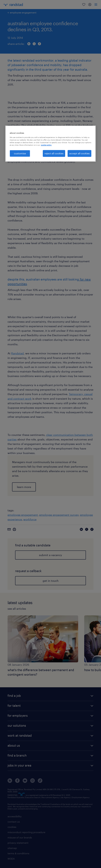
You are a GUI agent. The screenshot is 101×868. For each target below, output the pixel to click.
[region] (50, 144)
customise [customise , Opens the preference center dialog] (20, 153)
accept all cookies (79, 153)
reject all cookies (54, 153)
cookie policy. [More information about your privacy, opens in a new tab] (46, 145)
